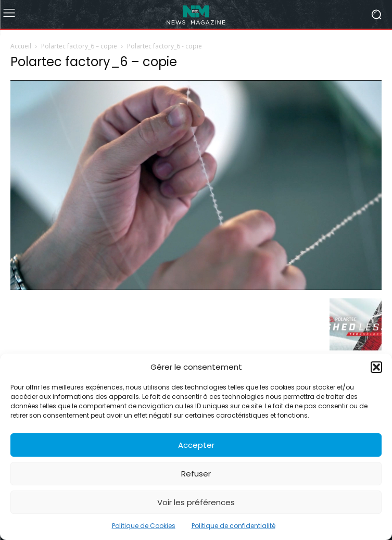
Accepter (196, 445)
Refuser (196, 474)
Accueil (21, 46)
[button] (376, 367)
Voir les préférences (196, 502)
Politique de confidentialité (233, 526)
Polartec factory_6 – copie (79, 46)
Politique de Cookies (144, 526)
